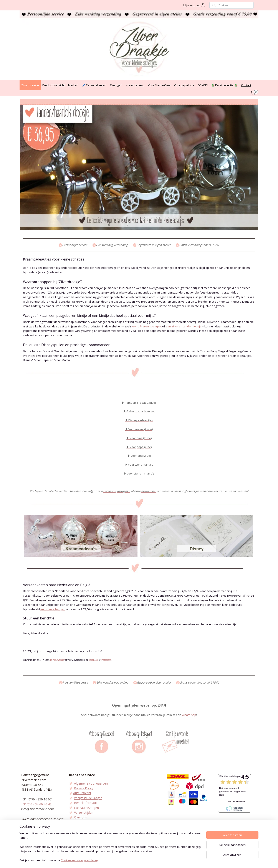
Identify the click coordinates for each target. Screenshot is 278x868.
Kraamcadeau (135, 85)
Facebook (93, 660)
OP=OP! (203, 85)
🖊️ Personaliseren (94, 85)
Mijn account (195, 5)
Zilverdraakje (30, 85)
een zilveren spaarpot (147, 326)
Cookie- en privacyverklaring (80, 861)
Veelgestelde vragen (88, 798)
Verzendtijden (84, 812)
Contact (246, 85)
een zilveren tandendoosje (184, 326)
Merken (73, 85)
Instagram (106, 660)
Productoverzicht (54, 85)
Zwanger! (116, 85)
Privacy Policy (84, 788)
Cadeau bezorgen (86, 808)
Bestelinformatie (86, 803)
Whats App (189, 715)
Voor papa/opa (184, 85)
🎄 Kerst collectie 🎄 (224, 85)
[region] (110, 847)
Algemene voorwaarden (91, 783)
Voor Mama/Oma (159, 85)
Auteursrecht (82, 793)
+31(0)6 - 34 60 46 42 (36, 804)
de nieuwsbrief (57, 660)
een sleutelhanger (53, 609)
